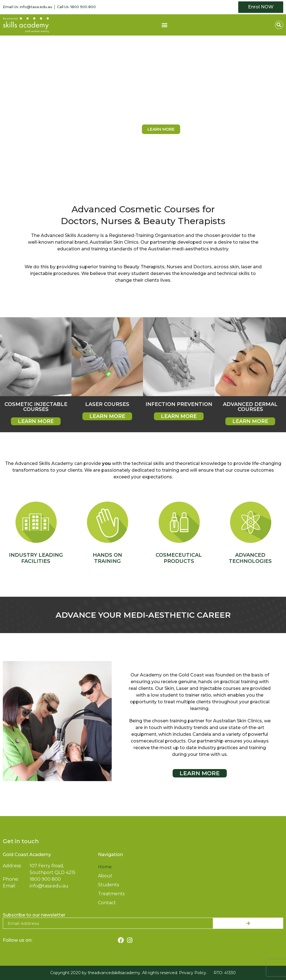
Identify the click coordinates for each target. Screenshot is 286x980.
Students (109, 885)
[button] (164, 25)
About (105, 876)
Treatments (111, 894)
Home (105, 867)
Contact (107, 903)
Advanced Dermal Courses (250, 407)
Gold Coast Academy (27, 855)
